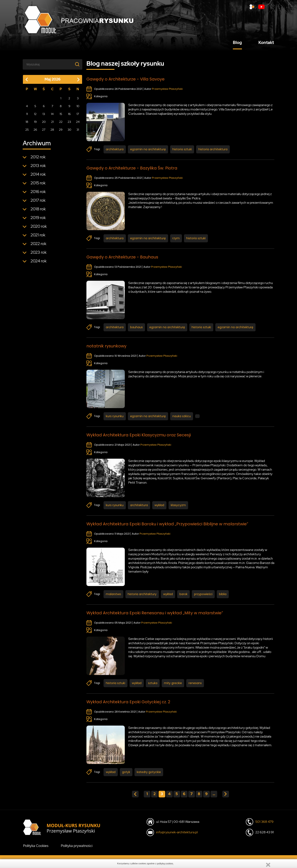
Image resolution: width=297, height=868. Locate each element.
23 (69, 123)
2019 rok (38, 219)
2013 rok (38, 167)
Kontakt (266, 43)
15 (61, 115)
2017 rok (38, 201)
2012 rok (38, 158)
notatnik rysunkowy (107, 347)
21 (52, 123)
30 (69, 131)
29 (61, 131)
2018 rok (38, 210)
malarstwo (113, 595)
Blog (237, 43)
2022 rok (38, 245)
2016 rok (38, 193)
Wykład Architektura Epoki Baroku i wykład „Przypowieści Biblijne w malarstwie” (168, 525)
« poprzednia (135, 795)
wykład (159, 506)
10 (78, 107)
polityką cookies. (165, 863)
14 (52, 115)
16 (69, 115)
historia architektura (213, 150)
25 (27, 131)
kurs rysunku (115, 417)
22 (61, 123)
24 (78, 123)
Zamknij (268, 865)
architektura (115, 150)
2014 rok (38, 175)
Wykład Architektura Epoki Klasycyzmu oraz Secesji (139, 436)
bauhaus (136, 328)
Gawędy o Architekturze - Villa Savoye (126, 80)
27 (44, 131)
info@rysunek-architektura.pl (177, 833)
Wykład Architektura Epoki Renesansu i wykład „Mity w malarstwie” (155, 614)
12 (35, 115)
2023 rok (39, 253)
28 (52, 131)
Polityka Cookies (36, 847)
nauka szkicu (182, 417)
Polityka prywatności (77, 847)
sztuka (153, 684)
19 (35, 123)
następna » (226, 795)
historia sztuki (182, 150)
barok (183, 595)
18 (27, 123)
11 (27, 115)
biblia (223, 595)
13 (44, 115)
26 (35, 131)
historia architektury (142, 595)
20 (44, 123)
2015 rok (38, 184)
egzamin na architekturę (148, 150)
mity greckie (173, 684)
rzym (176, 239)
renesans (195, 684)
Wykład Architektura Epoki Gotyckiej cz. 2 (128, 703)
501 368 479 (264, 823)
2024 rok (39, 262)
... (214, 795)
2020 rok (39, 227)
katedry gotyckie (149, 773)
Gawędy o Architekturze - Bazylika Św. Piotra (132, 169)
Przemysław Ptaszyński (167, 90)
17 (78, 115)
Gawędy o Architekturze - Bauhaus (122, 258)
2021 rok (38, 236)
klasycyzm (178, 506)
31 (78, 131)
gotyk (126, 773)
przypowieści (203, 595)
